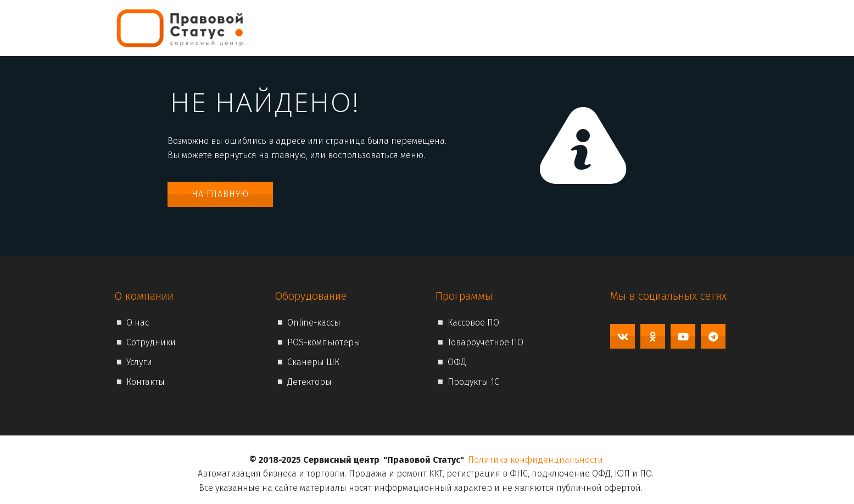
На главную (220, 194)
